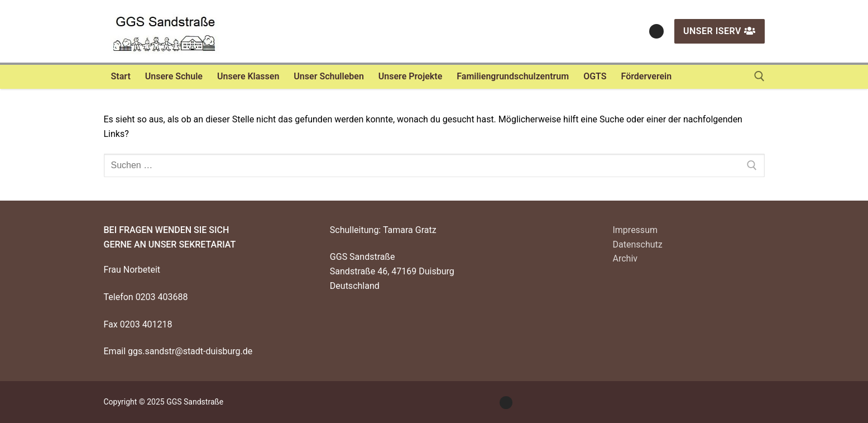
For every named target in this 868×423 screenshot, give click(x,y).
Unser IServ (720, 31)
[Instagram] (656, 31)
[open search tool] (759, 76)
